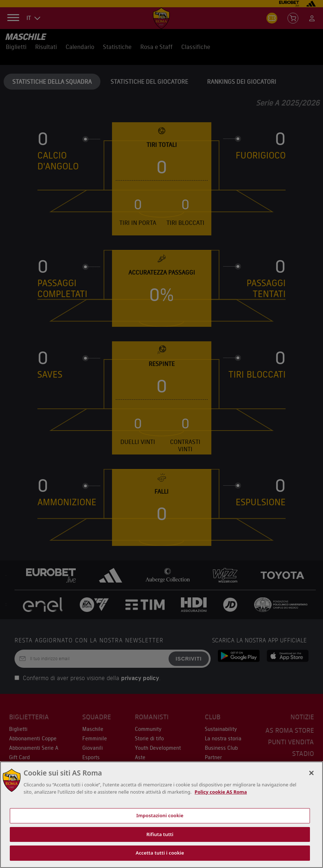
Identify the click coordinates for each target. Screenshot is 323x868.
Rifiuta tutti (160, 834)
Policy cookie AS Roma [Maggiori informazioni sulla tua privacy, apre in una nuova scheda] (221, 792)
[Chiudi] (311, 773)
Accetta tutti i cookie (160, 853)
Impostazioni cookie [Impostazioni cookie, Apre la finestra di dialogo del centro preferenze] (160, 815)
